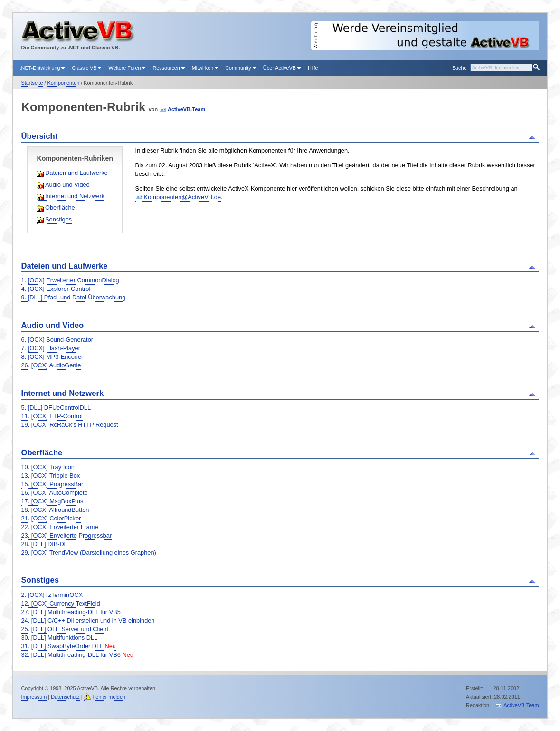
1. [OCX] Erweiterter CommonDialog (70, 280)
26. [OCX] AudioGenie (51, 365)
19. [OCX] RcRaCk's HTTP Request (70, 425)
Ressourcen (168, 68)
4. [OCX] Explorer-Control (56, 289)
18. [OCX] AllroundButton (55, 510)
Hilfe (313, 68)
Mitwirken (205, 68)
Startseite (32, 83)
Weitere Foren (127, 68)
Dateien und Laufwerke (76, 173)
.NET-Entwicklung (43, 68)
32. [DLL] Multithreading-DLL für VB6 (77, 655)
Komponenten (64, 83)
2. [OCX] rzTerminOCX (52, 595)
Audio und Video (67, 185)
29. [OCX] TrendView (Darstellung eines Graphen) (89, 553)
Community (240, 68)
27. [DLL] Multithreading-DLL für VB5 (71, 612)
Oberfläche (60, 207)
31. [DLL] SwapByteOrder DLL (69, 646)
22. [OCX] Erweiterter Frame (60, 527)
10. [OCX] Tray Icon (48, 467)
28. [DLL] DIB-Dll (44, 544)
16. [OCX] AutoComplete (55, 493)
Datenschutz (65, 697)
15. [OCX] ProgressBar (52, 484)
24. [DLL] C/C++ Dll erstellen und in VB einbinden (88, 620)
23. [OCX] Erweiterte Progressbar (67, 535)
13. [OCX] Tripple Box (51, 476)
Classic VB (86, 68)
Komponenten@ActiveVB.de (182, 197)
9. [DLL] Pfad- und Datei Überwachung (74, 297)
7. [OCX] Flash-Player (51, 348)
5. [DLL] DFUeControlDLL (56, 408)
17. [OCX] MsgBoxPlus (52, 501)
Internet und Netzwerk (75, 196)
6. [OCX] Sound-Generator (57, 340)
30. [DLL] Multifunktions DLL (60, 638)
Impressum (34, 697)
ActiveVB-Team (186, 109)
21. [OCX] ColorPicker (51, 518)
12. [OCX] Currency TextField (61, 603)
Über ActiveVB (282, 68)
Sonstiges (58, 219)
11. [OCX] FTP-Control (52, 416)
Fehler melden (109, 697)
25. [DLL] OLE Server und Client (65, 629)
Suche (459, 68)
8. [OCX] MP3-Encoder (52, 357)
